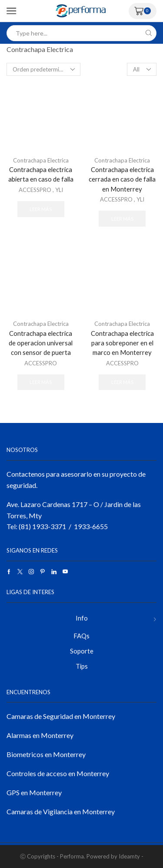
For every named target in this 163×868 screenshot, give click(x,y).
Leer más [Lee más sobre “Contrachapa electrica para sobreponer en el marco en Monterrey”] (122, 382)
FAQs (81, 636)
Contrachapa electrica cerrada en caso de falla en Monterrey (122, 179)
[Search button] (148, 33)
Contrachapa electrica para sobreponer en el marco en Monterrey (122, 343)
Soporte (82, 651)
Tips (82, 666)
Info (82, 618)
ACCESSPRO (35, 190)
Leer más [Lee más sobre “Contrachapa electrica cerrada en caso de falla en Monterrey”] (122, 219)
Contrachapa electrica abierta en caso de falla (41, 174)
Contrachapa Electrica (41, 160)
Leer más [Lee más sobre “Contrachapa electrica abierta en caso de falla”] (41, 209)
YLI (59, 190)
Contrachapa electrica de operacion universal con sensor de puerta (41, 343)
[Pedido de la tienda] (43, 69)
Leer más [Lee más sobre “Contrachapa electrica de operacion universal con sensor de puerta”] (41, 382)
